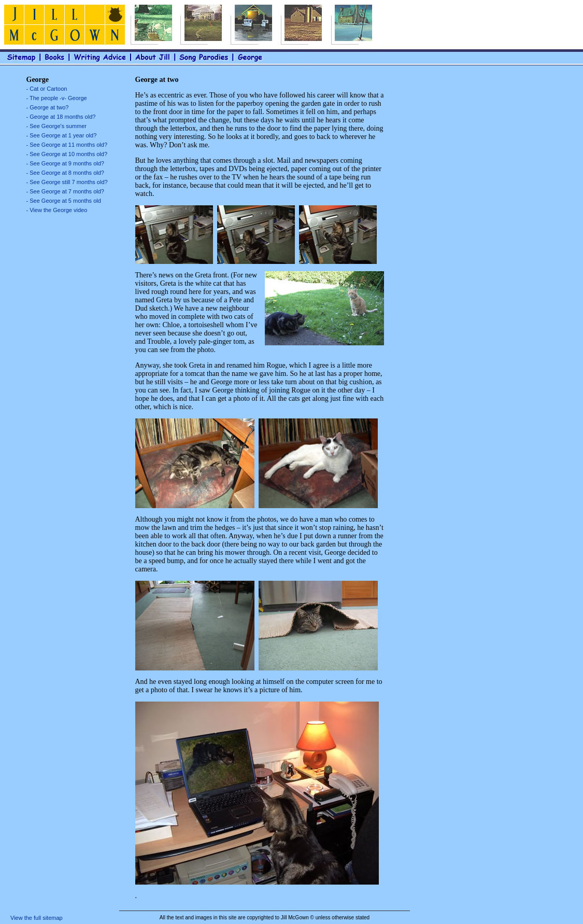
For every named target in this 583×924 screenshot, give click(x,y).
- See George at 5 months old (64, 201)
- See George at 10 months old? (67, 154)
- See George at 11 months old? (67, 145)
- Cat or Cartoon (47, 89)
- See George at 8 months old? (65, 173)
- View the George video (57, 210)
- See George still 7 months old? (67, 182)
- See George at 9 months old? (65, 163)
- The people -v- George (57, 98)
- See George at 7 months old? (65, 191)
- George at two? (48, 107)
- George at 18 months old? (61, 117)
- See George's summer (56, 126)
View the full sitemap (37, 918)
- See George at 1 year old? (62, 135)
